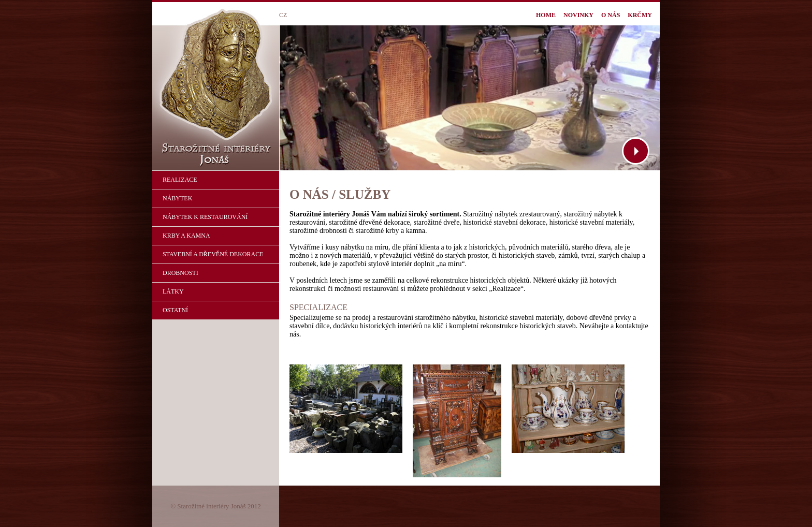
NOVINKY (578, 15)
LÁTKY (173, 291)
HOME (546, 15)
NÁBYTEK (177, 198)
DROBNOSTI (180, 273)
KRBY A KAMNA (186, 236)
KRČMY (640, 15)
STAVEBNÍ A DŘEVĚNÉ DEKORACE (213, 254)
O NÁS (611, 15)
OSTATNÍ (175, 310)
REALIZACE (180, 180)
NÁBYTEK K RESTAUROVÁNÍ (205, 217)
